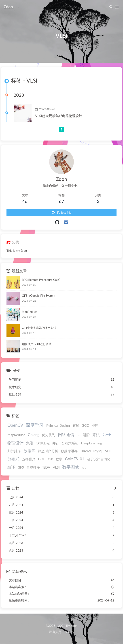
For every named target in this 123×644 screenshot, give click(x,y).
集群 (30, 443)
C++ (107, 434)
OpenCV (15, 425)
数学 (59, 459)
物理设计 (15, 443)
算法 (96, 435)
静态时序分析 (48, 451)
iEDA (46, 467)
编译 (11, 467)
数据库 (30, 451)
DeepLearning (91, 443)
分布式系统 (70, 443)
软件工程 (43, 443)
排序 (95, 425)
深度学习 (35, 425)
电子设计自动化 (99, 459)
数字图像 (71, 467)
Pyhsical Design (58, 425)
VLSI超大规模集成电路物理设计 (59, 116)
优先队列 (49, 435)
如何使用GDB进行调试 (37, 344)
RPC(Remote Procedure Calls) (41, 280)
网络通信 (66, 435)
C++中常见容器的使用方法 (39, 328)
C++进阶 (83, 435)
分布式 (13, 459)
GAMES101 (75, 459)
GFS (21, 467)
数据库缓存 (69, 451)
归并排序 (14, 451)
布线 (76, 425)
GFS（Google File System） (40, 296)
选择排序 (29, 459)
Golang (34, 435)
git (84, 467)
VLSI (56, 467)
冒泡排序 (33, 467)
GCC (85, 425)
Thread (85, 451)
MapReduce (30, 312)
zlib (51, 459)
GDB (42, 459)
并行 (56, 443)
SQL (108, 451)
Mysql (98, 451)
